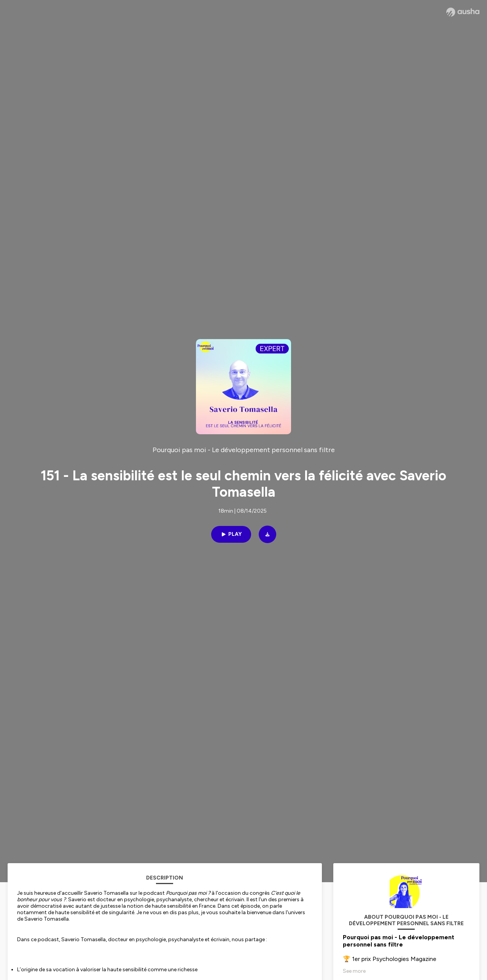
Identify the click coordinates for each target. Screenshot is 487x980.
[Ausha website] (463, 12)
